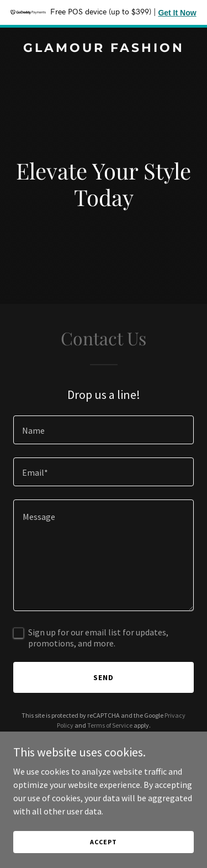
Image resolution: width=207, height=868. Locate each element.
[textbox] (104, 430)
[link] (104, 49)
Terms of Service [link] (110, 725)
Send (104, 677)
